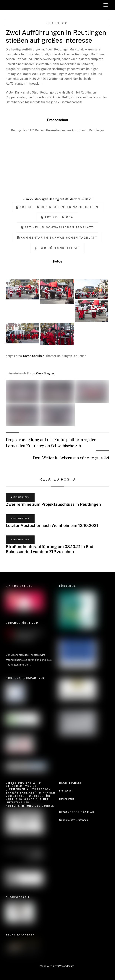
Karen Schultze (34, 356)
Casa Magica (45, 373)
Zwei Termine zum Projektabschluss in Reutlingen (53, 504)
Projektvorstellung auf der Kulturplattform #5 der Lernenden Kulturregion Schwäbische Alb (51, 442)
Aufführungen (20, 497)
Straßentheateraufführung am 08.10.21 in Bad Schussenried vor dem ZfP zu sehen (50, 549)
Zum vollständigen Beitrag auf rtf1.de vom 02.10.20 (58, 199)
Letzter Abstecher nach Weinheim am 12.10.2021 (52, 525)
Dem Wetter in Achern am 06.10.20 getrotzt (71, 458)
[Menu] (106, 5)
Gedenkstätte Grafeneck (73, 820)
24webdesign (66, 966)
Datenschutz (66, 799)
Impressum (66, 791)
